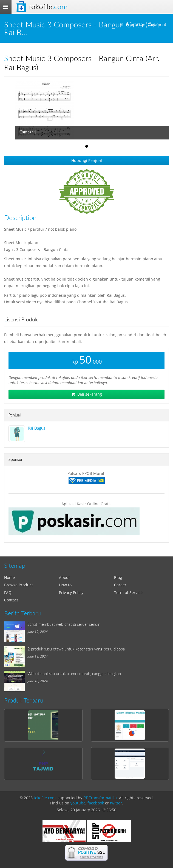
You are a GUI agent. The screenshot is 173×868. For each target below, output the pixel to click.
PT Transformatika (100, 798)
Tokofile (48, 7)
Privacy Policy (71, 593)
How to (65, 585)
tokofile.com (45, 798)
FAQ (8, 593)
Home (9, 577)
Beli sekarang (87, 394)
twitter (116, 803)
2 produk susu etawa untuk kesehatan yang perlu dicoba (76, 649)
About (64, 577)
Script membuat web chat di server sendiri (64, 624)
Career (120, 585)
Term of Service (128, 593)
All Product (130, 25)
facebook (96, 803)
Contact (11, 600)
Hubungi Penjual (87, 160)
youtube (78, 803)
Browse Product (19, 585)
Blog (118, 577)
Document (156, 25)
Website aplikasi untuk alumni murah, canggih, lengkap (74, 673)
